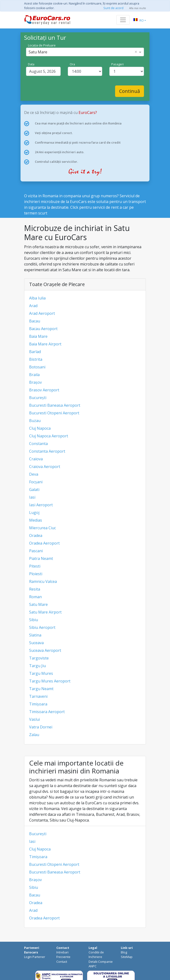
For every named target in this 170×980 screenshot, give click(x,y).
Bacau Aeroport (43, 329)
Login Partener (35, 957)
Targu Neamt (41, 689)
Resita (35, 589)
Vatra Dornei (41, 727)
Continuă (130, 91)
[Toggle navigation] (123, 20)
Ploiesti (36, 574)
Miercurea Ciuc (42, 528)
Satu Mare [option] (38, 52)
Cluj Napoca (40, 428)
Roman (35, 597)
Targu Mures (41, 673)
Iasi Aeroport (41, 505)
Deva (34, 474)
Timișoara (38, 704)
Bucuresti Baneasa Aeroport (55, 405)
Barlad (35, 352)
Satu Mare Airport (45, 612)
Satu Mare (38, 604)
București (38, 398)
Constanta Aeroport (47, 451)
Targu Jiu (37, 666)
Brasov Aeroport (44, 390)
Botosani (37, 367)
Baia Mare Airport (45, 344)
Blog (124, 952)
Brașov (35, 382)
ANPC (93, 966)
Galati (34, 490)
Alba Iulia (37, 298)
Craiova (36, 459)
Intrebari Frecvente (63, 955)
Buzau (35, 421)
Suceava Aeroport (45, 650)
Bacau (35, 321)
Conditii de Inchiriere (96, 955)
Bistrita (36, 359)
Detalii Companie (101, 962)
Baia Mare (38, 336)
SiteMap (127, 957)
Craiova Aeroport (45, 467)
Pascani (36, 551)
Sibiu (34, 620)
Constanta (38, 444)
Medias (36, 520)
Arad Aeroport (42, 313)
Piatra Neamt (41, 558)
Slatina (35, 635)
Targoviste (39, 658)
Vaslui (35, 719)
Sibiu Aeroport (42, 627)
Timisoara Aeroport (47, 712)
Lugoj (34, 513)
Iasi (32, 497)
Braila (34, 375)
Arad (33, 306)
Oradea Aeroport (44, 543)
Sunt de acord (113, 8)
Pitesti (35, 566)
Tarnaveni (38, 696)
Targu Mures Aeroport (50, 681)
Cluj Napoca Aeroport (49, 436)
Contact (62, 962)
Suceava (36, 643)
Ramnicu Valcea (43, 581)
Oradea (36, 535)
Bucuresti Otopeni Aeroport (54, 413)
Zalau (34, 735)
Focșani (36, 482)
